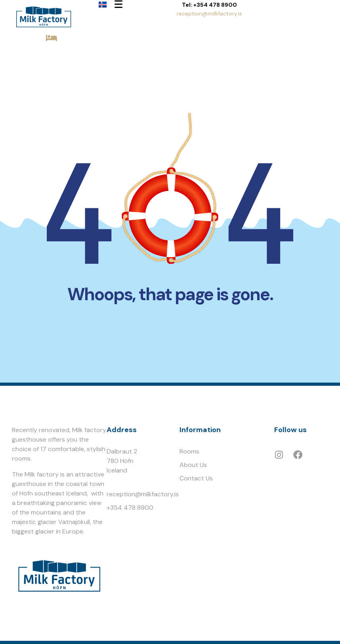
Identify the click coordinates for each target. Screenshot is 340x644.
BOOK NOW (51, 52)
